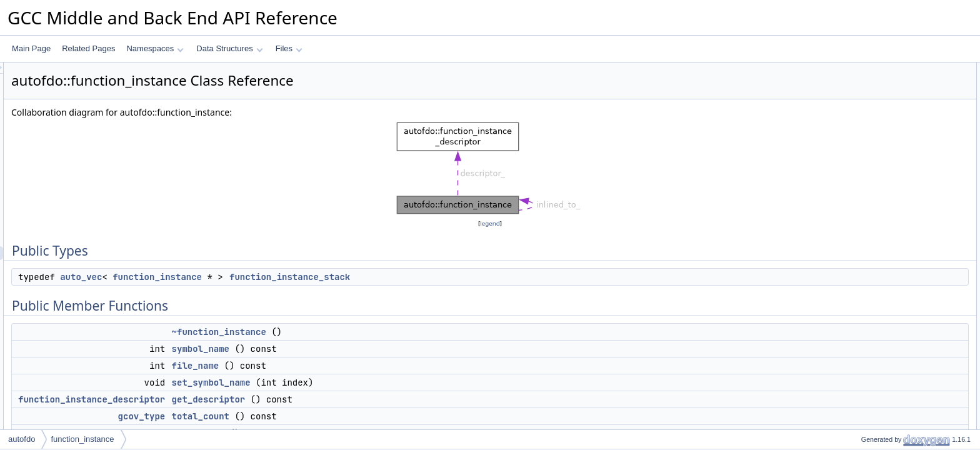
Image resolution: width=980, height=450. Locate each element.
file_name (352, 366)
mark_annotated (878, 372)
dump (860, 386)
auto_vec (237, 277)
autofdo (22, 439)
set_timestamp (875, 221)
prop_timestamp (877, 234)
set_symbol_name (367, 382)
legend (492, 223)
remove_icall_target (883, 358)
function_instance (313, 277)
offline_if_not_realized (887, 276)
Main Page (31, 48)
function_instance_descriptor (248, 399)
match (861, 289)
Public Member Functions (883, 97)
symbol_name (357, 349)
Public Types (862, 69)
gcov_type (298, 416)
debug (861, 413)
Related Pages (88, 48)
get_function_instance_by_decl (902, 248)
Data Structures (229, 48)
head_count (870, 193)
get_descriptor (365, 399)
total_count (357, 416)
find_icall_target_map (886, 344)
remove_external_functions (896, 317)
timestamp (868, 207)
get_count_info (875, 331)
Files (289, 48)
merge (861, 262)
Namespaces (155, 48)
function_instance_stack (446, 277)
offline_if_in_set (877, 303)
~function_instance (375, 332)
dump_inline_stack (882, 399)
